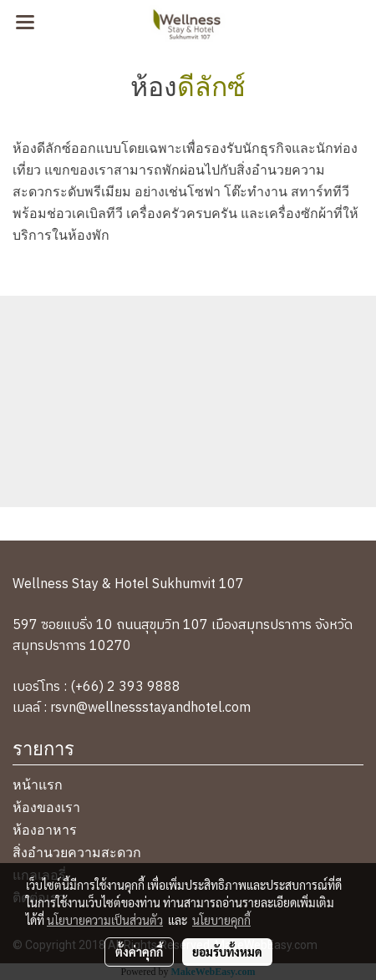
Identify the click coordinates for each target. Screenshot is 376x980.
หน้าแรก (38, 783)
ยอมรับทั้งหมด (227, 952)
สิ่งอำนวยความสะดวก (77, 851)
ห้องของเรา (46, 806)
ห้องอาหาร (45, 828)
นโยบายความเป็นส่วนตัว (105, 920)
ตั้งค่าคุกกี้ (139, 952)
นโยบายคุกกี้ (221, 920)
